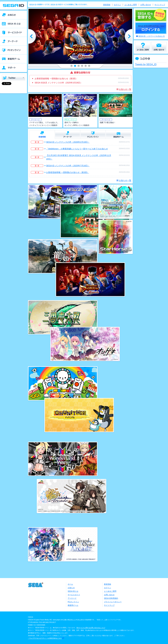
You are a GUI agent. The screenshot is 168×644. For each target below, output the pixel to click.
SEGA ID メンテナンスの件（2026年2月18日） (68, 142)
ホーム (70, 584)
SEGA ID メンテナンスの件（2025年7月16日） (68, 166)
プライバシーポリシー (113, 602)
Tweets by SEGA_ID (146, 64)
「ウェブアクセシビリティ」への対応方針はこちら (45, 638)
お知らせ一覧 (125, 89)
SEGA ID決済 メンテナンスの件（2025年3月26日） (58, 83)
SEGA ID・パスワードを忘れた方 (152, 36)
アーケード (72, 598)
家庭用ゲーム (73, 605)
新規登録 (107, 5)
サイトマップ (160, 5)
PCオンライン (73, 602)
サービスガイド (74, 595)
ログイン (117, 5)
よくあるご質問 (131, 5)
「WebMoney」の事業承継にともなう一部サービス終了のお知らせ (77, 149)
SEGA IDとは (73, 591)
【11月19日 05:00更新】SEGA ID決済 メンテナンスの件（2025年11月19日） (79, 157)
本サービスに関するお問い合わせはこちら (91, 628)
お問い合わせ (146, 5)
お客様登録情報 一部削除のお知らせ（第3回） (56, 79)
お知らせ (71, 588)
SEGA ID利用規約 (111, 598)
